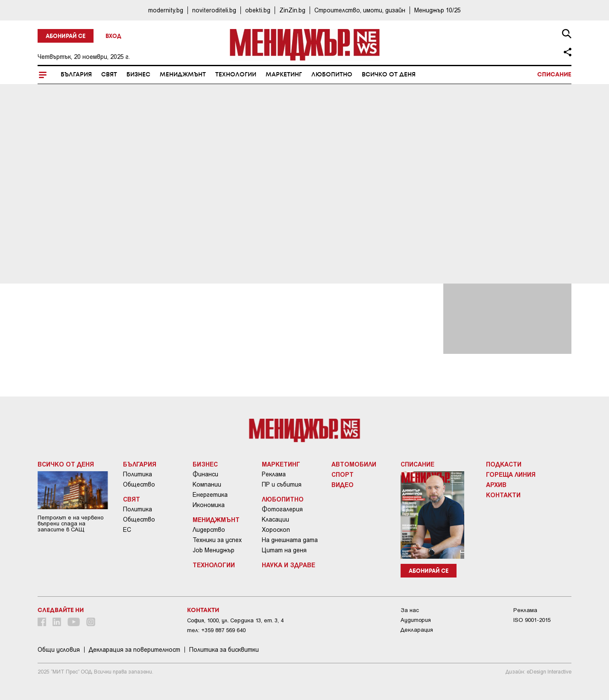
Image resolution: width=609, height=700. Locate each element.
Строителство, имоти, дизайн (360, 10)
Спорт (343, 474)
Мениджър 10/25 (438, 10)
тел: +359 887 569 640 (216, 630)
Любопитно (332, 75)
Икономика (209, 505)
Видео (343, 484)
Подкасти (504, 464)
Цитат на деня (284, 550)
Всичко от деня (389, 75)
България (76, 75)
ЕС (127, 530)
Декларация (417, 630)
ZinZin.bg (292, 10)
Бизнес (138, 75)
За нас (410, 610)
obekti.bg (258, 10)
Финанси (205, 474)
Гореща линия (511, 474)
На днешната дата (290, 540)
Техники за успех (217, 540)
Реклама (274, 474)
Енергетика (210, 495)
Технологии (236, 75)
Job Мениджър (214, 550)
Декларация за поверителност (135, 650)
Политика (138, 474)
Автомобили (354, 464)
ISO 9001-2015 (532, 620)
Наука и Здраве (288, 565)
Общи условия (59, 650)
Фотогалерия (282, 509)
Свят (109, 75)
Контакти (503, 495)
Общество (139, 484)
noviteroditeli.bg (214, 10)
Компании (207, 484)
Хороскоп (276, 530)
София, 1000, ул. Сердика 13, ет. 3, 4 (235, 620)
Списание (554, 75)
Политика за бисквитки (224, 650)
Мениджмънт (183, 75)
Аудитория (416, 620)
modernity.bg (166, 10)
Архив (496, 484)
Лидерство (209, 530)
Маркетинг (284, 75)
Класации (275, 519)
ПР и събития (282, 484)
